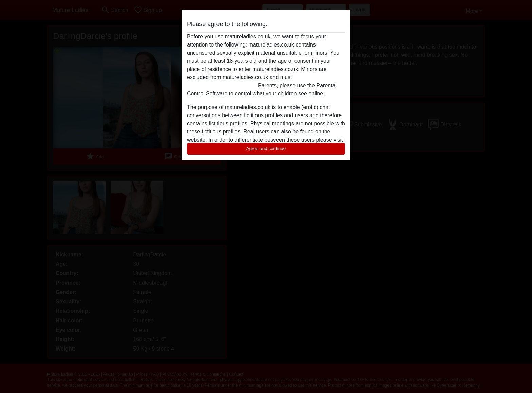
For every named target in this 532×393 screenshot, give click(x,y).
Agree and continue (266, 149)
